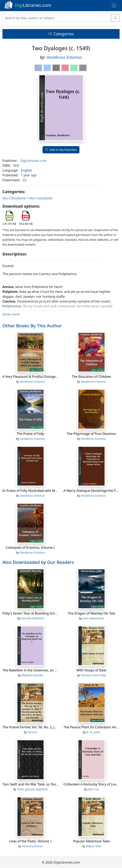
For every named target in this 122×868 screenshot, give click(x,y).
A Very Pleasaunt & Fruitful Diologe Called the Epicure (43, 377)
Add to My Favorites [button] (61, 150)
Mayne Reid (93, 846)
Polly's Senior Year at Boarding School (31, 613)
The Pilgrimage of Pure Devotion (92, 434)
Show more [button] (11, 314)
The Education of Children (92, 377)
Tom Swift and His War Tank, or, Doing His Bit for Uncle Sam (48, 784)
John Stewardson (93, 618)
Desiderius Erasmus (64, 57)
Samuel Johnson (32, 846)
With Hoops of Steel (92, 670)
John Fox (93, 789)
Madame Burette (32, 675)
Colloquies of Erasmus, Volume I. (30, 548)
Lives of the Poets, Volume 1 (30, 841)
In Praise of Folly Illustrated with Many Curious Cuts (42, 491)
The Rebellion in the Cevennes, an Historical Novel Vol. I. (45, 670)
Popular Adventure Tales (91, 841)
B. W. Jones (93, 732)
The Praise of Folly (31, 434)
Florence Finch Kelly (93, 675)
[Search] (57, 18)
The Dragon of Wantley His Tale (92, 613)
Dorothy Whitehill (32, 618)
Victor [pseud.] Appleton (32, 789)
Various (32, 732)
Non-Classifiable (14, 198)
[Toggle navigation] (114, 5)
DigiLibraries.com (33, 161)
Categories (61, 34)
